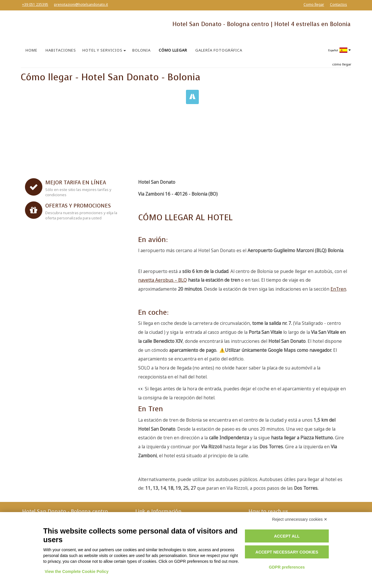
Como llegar (314, 4)
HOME (31, 50)
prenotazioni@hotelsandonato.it (81, 4)
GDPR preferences (287, 567)
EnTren (338, 289)
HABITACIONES (61, 50)
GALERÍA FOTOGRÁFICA (219, 50)
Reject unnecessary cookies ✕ (300, 519)
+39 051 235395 (35, 4)
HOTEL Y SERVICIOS (102, 50)
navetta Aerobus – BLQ (162, 280)
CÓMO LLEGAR (173, 50)
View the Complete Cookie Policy (77, 571)
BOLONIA (141, 50)
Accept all (287, 536)
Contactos (338, 4)
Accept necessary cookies (287, 552)
